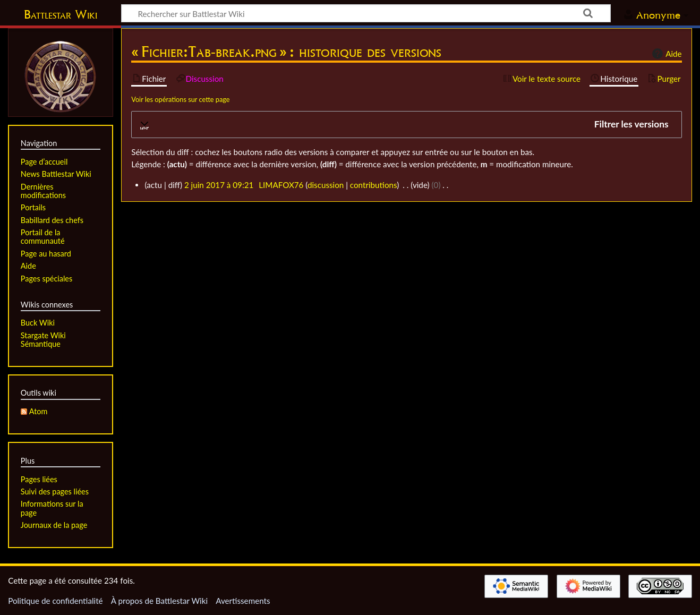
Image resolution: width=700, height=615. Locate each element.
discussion (326, 185)
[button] (406, 125)
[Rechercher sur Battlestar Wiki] (366, 13)
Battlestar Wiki (61, 14)
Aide (665, 54)
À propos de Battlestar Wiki (159, 601)
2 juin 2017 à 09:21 (219, 185)
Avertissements (243, 601)
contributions (373, 185)
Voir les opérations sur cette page (180, 99)
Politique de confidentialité (55, 601)
